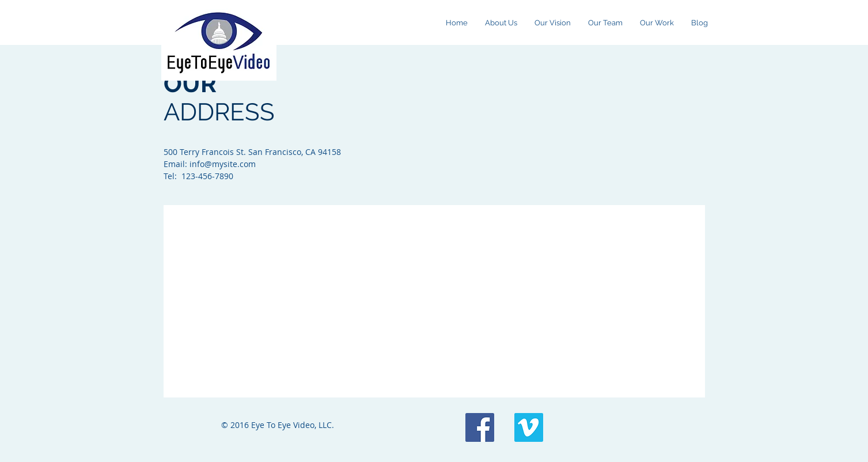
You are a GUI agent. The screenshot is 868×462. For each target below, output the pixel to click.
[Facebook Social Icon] (480, 427)
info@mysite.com (223, 164)
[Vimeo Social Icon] (529, 427)
